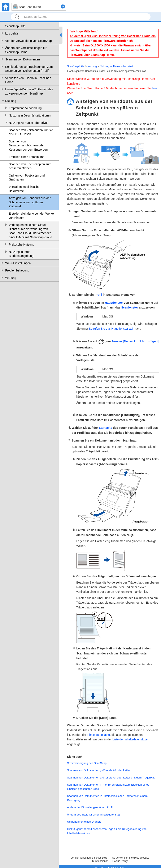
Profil (98, 295)
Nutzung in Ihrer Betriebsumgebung (21, 254)
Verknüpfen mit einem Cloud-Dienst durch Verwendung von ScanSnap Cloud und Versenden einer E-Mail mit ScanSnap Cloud (30, 231)
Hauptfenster (114, 303)
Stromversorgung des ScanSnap (87, 763)
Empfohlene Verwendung (25, 108)
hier (155, 88)
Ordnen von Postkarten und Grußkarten (27, 178)
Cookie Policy (120, 861)
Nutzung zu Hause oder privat (28, 123)
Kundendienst (100, 861)
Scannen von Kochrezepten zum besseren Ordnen (30, 166)
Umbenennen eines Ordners (84, 822)
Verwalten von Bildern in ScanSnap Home (28, 80)
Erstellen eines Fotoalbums (27, 157)
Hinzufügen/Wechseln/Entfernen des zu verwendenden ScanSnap (29, 91)
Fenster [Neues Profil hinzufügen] (135, 341)
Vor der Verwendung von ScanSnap (29, 41)
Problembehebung (17, 270)
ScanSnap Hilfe (15, 26)
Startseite (105, 428)
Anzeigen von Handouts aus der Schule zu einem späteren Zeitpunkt (30, 202)
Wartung (11, 278)
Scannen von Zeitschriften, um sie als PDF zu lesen (31, 132)
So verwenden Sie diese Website (131, 858)
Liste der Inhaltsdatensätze (130, 739)
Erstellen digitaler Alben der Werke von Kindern (31, 216)
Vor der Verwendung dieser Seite (89, 858)
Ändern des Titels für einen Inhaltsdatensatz (94, 815)
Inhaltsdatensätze (98, 735)
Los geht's (12, 33)
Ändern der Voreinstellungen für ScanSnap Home (26, 50)
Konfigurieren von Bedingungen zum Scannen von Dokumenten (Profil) (29, 69)
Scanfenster (130, 308)
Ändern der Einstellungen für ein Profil (90, 807)
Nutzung (11, 101)
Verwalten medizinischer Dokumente (25, 189)
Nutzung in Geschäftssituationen (30, 115)
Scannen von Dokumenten (23, 59)
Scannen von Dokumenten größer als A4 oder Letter (99, 770)
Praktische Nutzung (21, 245)
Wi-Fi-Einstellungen (18, 263)
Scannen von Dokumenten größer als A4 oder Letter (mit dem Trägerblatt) (112, 778)
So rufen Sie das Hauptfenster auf (111, 329)
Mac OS (108, 316)
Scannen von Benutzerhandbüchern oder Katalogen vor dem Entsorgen (28, 145)
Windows (87, 316)
